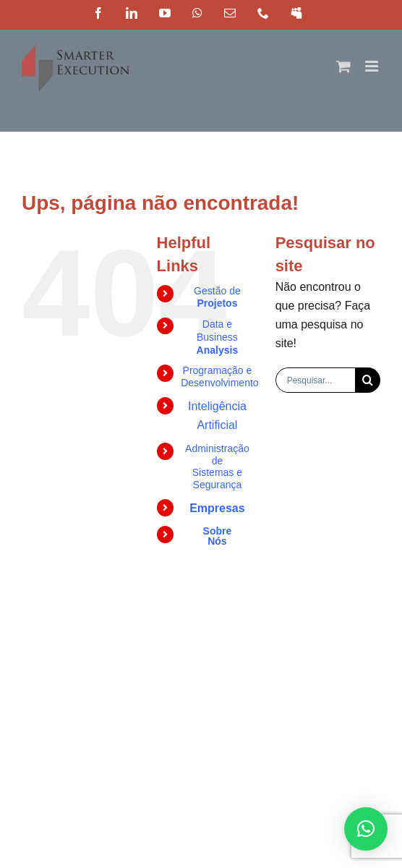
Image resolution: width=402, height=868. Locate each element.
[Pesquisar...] (315, 380)
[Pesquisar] (368, 380)
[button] (366, 829)
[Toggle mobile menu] (373, 66)
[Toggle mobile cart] (343, 66)
